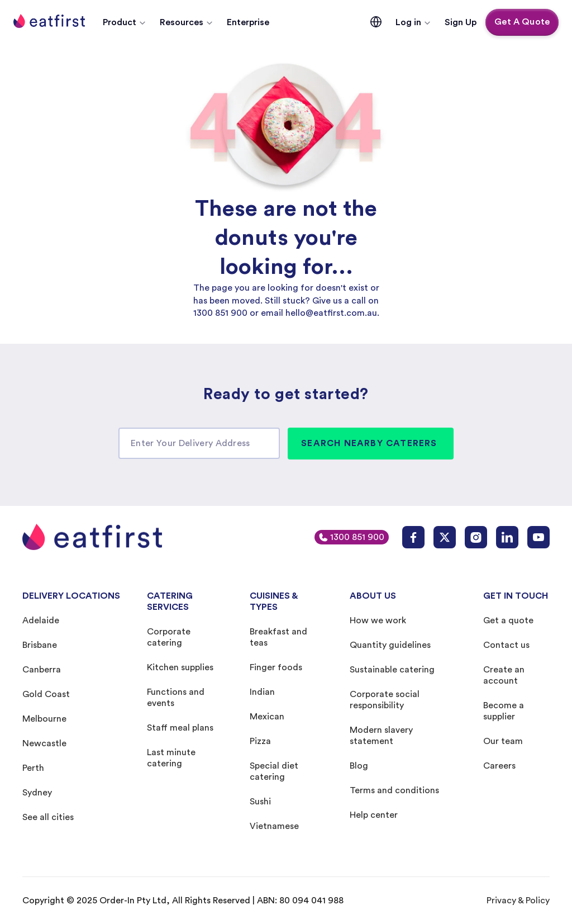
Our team (503, 741)
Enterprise (248, 22)
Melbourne (44, 719)
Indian (262, 692)
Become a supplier (504, 711)
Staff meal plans (180, 728)
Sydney (37, 793)
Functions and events (176, 698)
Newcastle (44, 743)
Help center (374, 815)
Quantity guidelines (390, 645)
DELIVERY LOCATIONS (71, 596)
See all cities (48, 817)
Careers (499, 766)
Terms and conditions (394, 790)
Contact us (506, 645)
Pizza (260, 741)
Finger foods (276, 667)
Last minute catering (171, 758)
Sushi (260, 802)
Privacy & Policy (518, 901)
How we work (378, 620)
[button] (125, 22)
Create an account (504, 675)
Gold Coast (46, 694)
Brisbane (40, 645)
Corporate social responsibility (385, 700)
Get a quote (508, 620)
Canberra (42, 670)
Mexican (267, 717)
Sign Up (461, 22)
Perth (33, 768)
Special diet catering (274, 771)
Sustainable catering (392, 670)
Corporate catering (169, 637)
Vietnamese (274, 826)
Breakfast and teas (278, 637)
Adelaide (41, 620)
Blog (359, 766)
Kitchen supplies (180, 667)
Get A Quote (522, 22)
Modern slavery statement (381, 736)
